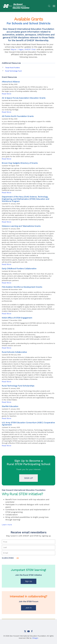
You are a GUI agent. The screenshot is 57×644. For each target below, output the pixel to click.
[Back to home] (16, 6)
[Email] (28, 553)
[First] (28, 542)
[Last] (28, 547)
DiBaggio (35, 638)
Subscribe (8, 558)
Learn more (7, 525)
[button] (49, 6)
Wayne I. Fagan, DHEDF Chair (23, 49)
